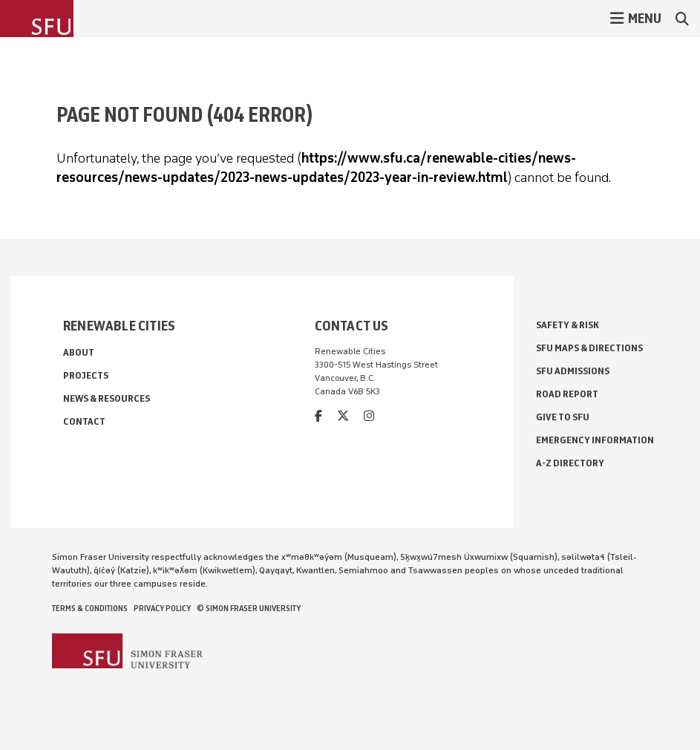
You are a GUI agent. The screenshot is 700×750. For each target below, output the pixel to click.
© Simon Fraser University (249, 608)
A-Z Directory (570, 463)
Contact (84, 421)
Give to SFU (563, 417)
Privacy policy (162, 608)
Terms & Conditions (90, 608)
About (79, 352)
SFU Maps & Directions (589, 348)
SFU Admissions (573, 371)
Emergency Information (595, 440)
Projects (86, 375)
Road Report (567, 394)
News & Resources (107, 398)
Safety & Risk (567, 325)
